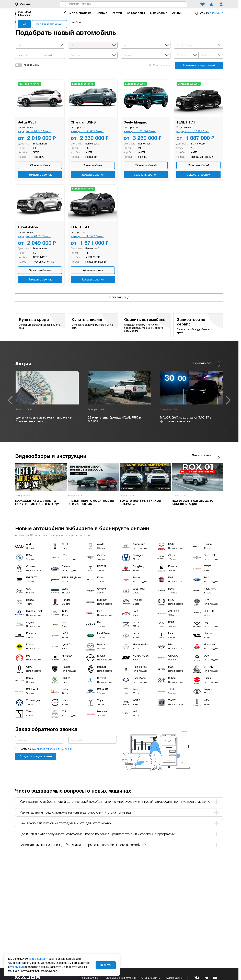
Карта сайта (174, 978)
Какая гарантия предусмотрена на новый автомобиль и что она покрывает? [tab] (119, 809)
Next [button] (228, 399)
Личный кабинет (90, 978)
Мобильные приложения (120, 978)
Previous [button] (10, 399)
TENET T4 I (80, 228)
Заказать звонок (40, 175)
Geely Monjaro (136, 123)
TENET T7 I (186, 123)
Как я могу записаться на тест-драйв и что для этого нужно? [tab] (119, 820)
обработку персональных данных (54, 746)
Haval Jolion (28, 228)
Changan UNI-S (83, 123)
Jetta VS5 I (27, 123)
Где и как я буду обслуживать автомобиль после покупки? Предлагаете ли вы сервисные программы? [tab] (119, 831)
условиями (17, 967)
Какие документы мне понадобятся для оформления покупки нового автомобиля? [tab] (119, 842)
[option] (47, 399)
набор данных (37, 959)
